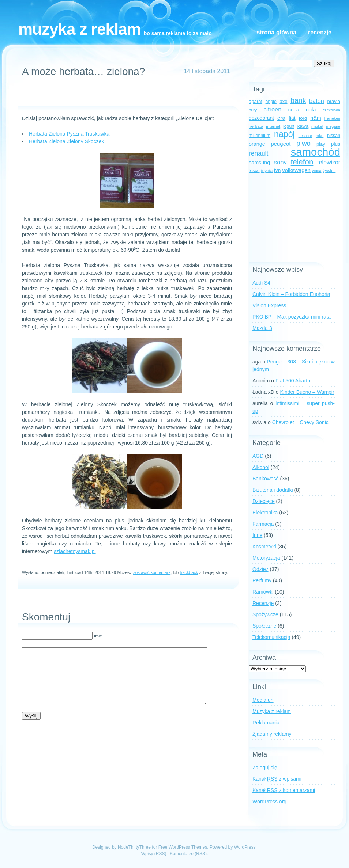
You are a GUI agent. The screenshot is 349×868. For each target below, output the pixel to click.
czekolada (331, 110)
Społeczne (264, 626)
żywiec (329, 170)
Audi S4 (261, 283)
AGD (258, 456)
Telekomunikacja (271, 637)
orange (257, 144)
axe (283, 101)
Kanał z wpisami (277, 779)
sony (280, 162)
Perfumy (262, 580)
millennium (260, 136)
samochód (316, 152)
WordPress (245, 847)
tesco (254, 171)
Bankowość (266, 479)
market (317, 126)
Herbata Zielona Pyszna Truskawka (69, 134)
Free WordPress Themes (183, 847)
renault (258, 153)
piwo (303, 143)
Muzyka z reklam (80, 29)
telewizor (329, 162)
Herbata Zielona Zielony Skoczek (66, 141)
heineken (332, 118)
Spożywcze (265, 614)
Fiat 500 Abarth (293, 381)
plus (336, 144)
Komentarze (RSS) (188, 854)
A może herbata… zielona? (83, 71)
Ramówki (263, 592)
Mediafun (263, 700)
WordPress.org (269, 802)
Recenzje (320, 32)
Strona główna (277, 32)
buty (253, 110)
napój (284, 134)
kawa (303, 126)
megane (333, 126)
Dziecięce (264, 501)
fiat (292, 118)
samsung (259, 163)
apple (271, 102)
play (321, 144)
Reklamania (266, 723)
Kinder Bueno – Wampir (307, 392)
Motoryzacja (266, 558)
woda (317, 171)
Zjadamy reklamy (272, 734)
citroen (272, 109)
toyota (267, 170)
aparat (256, 101)
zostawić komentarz (152, 572)
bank (298, 100)
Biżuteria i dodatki (273, 490)
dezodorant (261, 118)
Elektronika (265, 513)
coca (294, 110)
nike (320, 135)
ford (303, 118)
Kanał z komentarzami (284, 790)
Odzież (260, 569)
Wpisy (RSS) (154, 854)
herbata (256, 126)
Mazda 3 (262, 328)
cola (311, 110)
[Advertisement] (125, 95)
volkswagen (296, 170)
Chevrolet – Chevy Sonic (300, 422)
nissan (334, 136)
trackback (189, 572)
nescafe (305, 136)
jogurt (289, 126)
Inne (257, 535)
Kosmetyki (264, 547)
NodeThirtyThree (134, 847)
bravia (334, 101)
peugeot (281, 144)
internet (273, 126)
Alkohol (261, 467)
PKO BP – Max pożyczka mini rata (292, 317)
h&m (316, 118)
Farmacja (263, 524)
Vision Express (269, 305)
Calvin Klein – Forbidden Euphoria (291, 294)
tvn (277, 170)
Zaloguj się (265, 768)
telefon (302, 162)
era (281, 118)
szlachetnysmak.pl (75, 551)
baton (317, 101)
